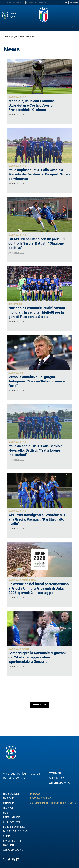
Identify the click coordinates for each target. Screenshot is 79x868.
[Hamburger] (6, 27)
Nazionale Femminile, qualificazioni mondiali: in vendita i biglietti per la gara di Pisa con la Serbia (37, 312)
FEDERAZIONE (11, 794)
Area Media (20, 2)
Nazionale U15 (17, 235)
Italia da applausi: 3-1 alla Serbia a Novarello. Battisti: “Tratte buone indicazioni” (35, 450)
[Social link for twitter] (5, 860)
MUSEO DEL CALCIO (15, 832)
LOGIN (64, 2)
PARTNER (8, 804)
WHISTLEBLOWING (60, 783)
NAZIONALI (10, 799)
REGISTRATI (74, 2)
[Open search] (73, 27)
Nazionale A (16, 373)
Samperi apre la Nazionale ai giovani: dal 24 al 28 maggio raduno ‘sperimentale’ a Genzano (38, 657)
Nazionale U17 (17, 97)
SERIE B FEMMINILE (14, 827)
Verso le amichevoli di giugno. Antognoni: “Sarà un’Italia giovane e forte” (36, 381)
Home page (11, 37)
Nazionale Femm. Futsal (23, 580)
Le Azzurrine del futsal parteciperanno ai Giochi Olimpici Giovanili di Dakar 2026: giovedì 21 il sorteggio (39, 588)
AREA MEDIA (57, 778)
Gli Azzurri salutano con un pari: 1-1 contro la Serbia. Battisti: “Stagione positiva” (37, 243)
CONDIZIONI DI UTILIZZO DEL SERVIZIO (53, 804)
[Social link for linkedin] (18, 860)
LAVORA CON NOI (41, 799)
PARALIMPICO (12, 818)
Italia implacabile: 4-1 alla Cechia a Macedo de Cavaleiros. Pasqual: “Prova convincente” (39, 174)
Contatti (30, 2)
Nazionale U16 (17, 166)
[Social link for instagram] (13, 860)
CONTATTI (55, 774)
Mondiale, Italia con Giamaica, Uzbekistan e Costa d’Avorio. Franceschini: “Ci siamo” (32, 105)
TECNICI (8, 808)
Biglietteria (15, 304)
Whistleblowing (7, 2)
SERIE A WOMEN (13, 822)
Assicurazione (41, 2)
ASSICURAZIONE (13, 850)
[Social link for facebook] (9, 860)
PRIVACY (35, 794)
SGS (6, 813)
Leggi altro (39, 705)
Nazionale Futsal (19, 649)
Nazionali (24, 37)
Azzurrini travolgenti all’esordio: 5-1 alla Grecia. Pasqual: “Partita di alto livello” (37, 519)
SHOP (6, 837)
